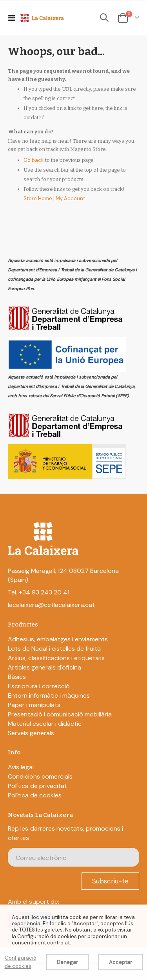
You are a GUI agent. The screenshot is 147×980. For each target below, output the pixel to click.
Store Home (38, 198)
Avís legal (21, 767)
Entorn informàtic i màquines (49, 696)
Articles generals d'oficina (44, 667)
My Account (70, 198)
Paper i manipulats (34, 705)
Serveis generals (31, 733)
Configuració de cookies (21, 962)
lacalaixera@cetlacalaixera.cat (51, 605)
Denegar (67, 962)
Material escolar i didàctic (45, 724)
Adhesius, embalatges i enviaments (58, 639)
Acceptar (121, 962)
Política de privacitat (37, 786)
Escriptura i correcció (39, 686)
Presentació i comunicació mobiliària (60, 714)
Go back (34, 160)
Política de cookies (35, 795)
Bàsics (17, 677)
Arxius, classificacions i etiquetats (56, 658)
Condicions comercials (40, 776)
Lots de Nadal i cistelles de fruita (54, 649)
